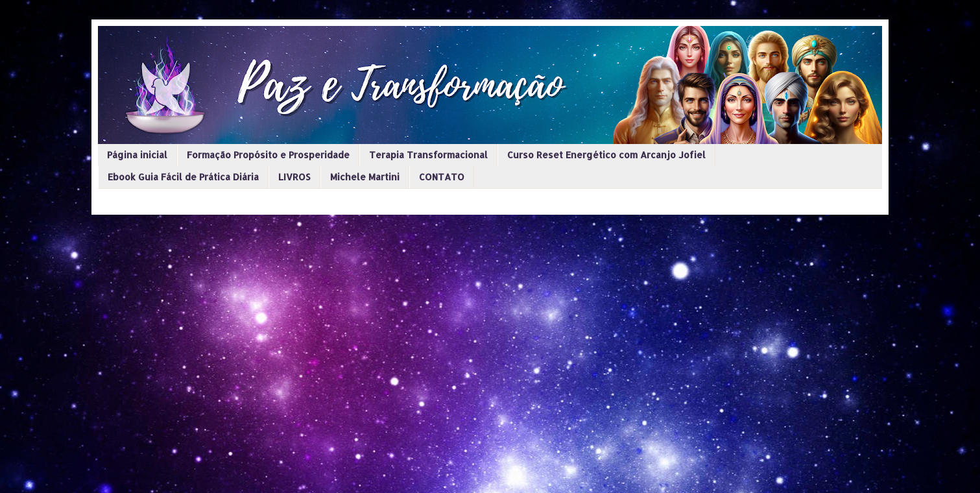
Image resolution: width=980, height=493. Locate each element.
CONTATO (442, 177)
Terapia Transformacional (428, 155)
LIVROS (294, 177)
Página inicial (137, 155)
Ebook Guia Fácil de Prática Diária (183, 177)
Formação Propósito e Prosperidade (268, 155)
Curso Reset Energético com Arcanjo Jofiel (606, 155)
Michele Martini (365, 177)
